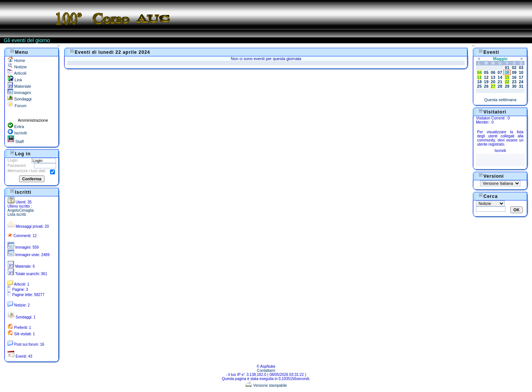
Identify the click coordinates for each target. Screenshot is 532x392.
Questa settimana (500, 100)
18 (479, 82)
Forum (17, 106)
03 (521, 68)
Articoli (17, 73)
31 (521, 86)
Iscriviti (17, 133)
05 (486, 72)
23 (514, 82)
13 (493, 77)
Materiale (19, 86)
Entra (16, 127)
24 (521, 82)
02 (514, 68)
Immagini (19, 93)
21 (500, 82)
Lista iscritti (17, 214)
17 (521, 77)
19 (486, 82)
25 (479, 86)
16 (514, 77)
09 (514, 72)
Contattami (266, 371)
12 (486, 77)
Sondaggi (20, 99)
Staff (16, 141)
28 (500, 86)
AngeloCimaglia (21, 210)
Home (16, 60)
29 (507, 86)
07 (500, 72)
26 (486, 86)
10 (521, 72)
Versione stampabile (266, 385)
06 (493, 72)
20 (493, 82)
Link (15, 80)
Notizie (17, 67)
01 (507, 68)
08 (507, 72)
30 (514, 86)
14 (500, 77)
